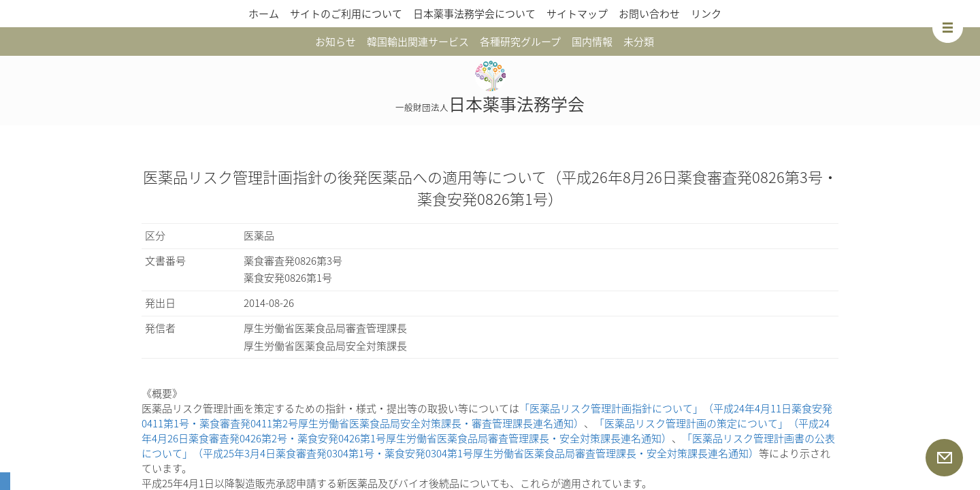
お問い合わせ (649, 14)
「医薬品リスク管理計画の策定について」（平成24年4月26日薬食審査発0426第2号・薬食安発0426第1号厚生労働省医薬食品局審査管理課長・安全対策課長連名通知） (486, 431)
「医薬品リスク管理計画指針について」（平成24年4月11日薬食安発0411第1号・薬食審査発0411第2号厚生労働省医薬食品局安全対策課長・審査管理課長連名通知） (487, 416)
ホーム (264, 14)
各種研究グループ (520, 42)
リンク (706, 14)
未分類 (639, 42)
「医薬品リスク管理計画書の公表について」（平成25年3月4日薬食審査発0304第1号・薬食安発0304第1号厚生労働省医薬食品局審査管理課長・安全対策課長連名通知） (488, 446)
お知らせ (336, 42)
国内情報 (592, 42)
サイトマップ (577, 14)
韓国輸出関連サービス (418, 42)
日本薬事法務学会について (474, 14)
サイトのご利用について (346, 14)
